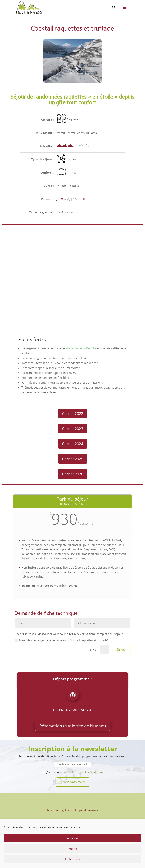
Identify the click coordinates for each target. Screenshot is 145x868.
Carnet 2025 (73, 459)
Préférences (73, 859)
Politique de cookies (85, 810)
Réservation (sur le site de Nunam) (72, 726)
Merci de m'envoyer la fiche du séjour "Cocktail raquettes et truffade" (61, 640)
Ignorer (72, 849)
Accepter (73, 838)
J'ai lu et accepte (73, 772)
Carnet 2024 (73, 444)
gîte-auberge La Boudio (81, 348)
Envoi (122, 649)
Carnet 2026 (73, 474)
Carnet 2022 (73, 414)
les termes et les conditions (85, 772)
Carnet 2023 (73, 429)
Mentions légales (58, 810)
